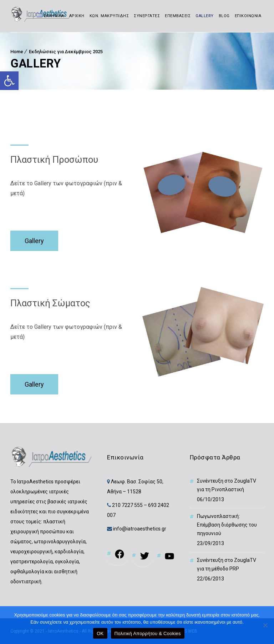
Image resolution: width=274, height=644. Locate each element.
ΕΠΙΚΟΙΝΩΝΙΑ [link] (248, 16)
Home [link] (17, 52)
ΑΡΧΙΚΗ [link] (77, 16)
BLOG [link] (224, 16)
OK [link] (100, 633)
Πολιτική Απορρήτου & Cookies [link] (148, 633)
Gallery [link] (34, 241)
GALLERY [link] (205, 16)
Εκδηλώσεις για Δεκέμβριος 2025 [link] (66, 52)
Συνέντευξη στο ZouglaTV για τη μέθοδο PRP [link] (227, 564)
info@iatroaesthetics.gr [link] (139, 529)
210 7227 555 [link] (127, 505)
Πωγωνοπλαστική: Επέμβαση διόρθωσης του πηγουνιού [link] (227, 525)
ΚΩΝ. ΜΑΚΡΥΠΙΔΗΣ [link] (109, 16)
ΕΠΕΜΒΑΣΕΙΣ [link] (178, 16)
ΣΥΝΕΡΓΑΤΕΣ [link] (147, 16)
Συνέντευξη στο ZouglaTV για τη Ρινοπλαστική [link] (227, 485)
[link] (9, 81)
